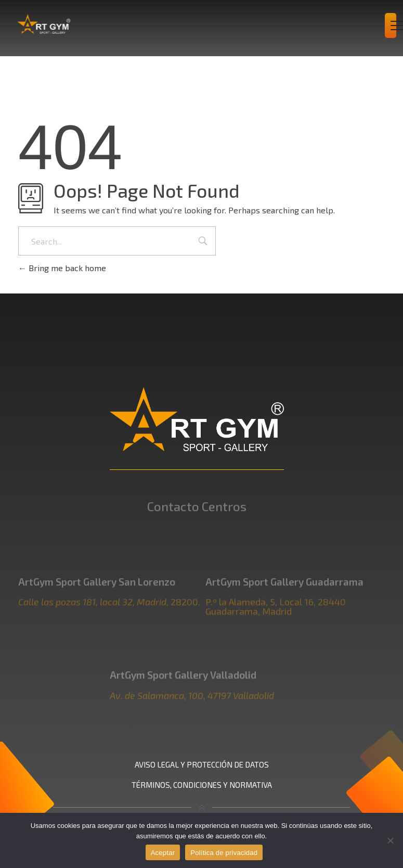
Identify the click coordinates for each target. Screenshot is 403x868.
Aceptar (163, 853)
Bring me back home (62, 268)
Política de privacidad (224, 853)
